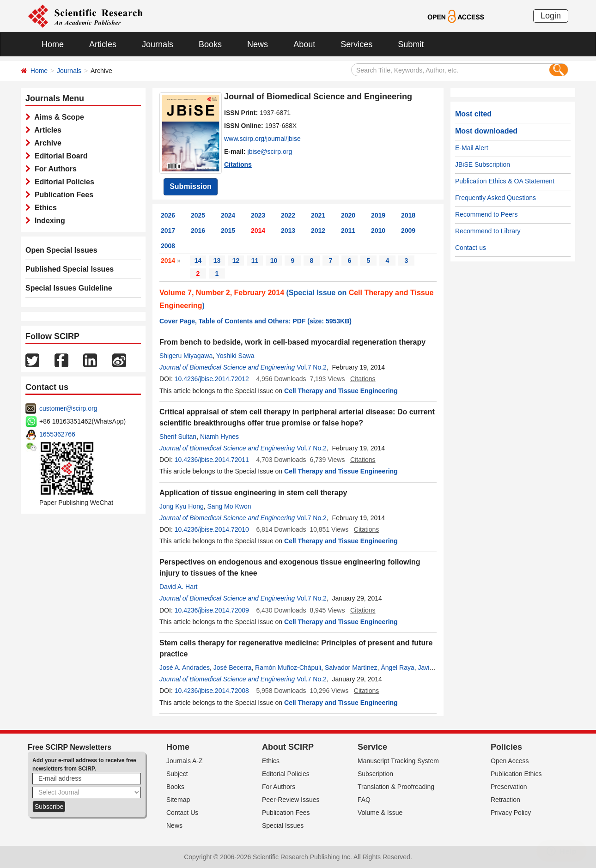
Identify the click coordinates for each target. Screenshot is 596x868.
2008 (168, 246)
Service (372, 747)
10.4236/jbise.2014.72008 (212, 691)
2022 (288, 215)
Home (53, 44)
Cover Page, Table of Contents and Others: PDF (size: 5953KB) (255, 321)
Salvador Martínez (351, 668)
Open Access (510, 761)
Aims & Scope (57, 117)
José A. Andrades (185, 668)
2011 (348, 231)
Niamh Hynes (219, 437)
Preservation (509, 787)
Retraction (505, 800)
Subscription (375, 774)
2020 (348, 215)
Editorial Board (59, 156)
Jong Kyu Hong (182, 506)
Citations (238, 164)
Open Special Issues (61, 250)
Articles (103, 44)
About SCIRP (288, 747)
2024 (228, 215)
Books (210, 44)
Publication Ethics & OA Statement (505, 181)
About (304, 44)
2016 (198, 231)
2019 (378, 215)
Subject (177, 774)
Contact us (471, 248)
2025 (198, 215)
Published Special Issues (70, 269)
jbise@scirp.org (270, 152)
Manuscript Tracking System (398, 761)
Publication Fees (62, 195)
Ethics (44, 208)
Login (551, 16)
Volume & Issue (380, 813)
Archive (46, 143)
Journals (158, 44)
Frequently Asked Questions (496, 198)
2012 (318, 231)
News (258, 44)
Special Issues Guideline (69, 288)
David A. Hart (178, 587)
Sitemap (178, 800)
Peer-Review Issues (291, 800)
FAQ (364, 800)
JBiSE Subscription (483, 164)
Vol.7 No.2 (312, 367)
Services (356, 44)
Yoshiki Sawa (235, 356)
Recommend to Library (488, 231)
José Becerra (232, 668)
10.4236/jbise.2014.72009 (212, 610)
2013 (288, 231)
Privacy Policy (511, 813)
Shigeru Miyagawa (186, 356)
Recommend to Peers (486, 214)
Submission (191, 186)
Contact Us (182, 813)
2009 (408, 231)
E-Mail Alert (472, 148)
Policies (506, 747)
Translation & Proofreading (396, 787)
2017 (168, 231)
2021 (318, 215)
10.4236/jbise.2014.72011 (212, 460)
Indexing (48, 221)
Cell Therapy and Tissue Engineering (341, 391)
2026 (168, 215)
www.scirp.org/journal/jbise (262, 139)
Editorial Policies (62, 182)
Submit (411, 44)
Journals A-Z (185, 761)
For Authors (54, 169)
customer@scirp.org (68, 408)
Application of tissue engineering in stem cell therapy (253, 493)
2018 (408, 215)
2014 (258, 231)
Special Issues (283, 826)
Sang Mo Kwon (229, 506)
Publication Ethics (516, 774)
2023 (258, 215)
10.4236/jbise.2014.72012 (212, 379)
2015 (228, 231)
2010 (378, 231)
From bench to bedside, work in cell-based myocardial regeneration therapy (292, 342)
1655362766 (57, 434)
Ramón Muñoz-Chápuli (288, 668)
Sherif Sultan (178, 437)
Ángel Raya (397, 668)
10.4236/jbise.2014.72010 (212, 529)
